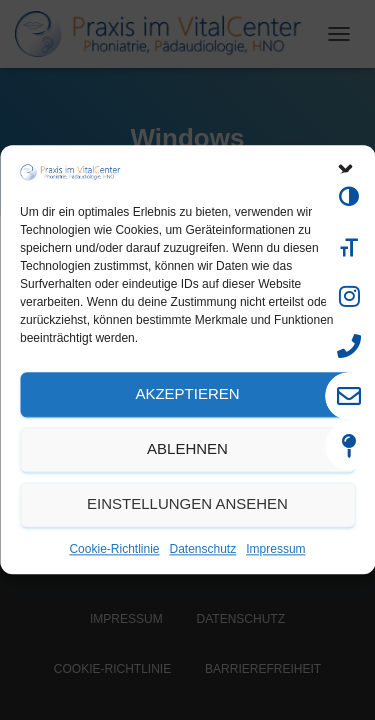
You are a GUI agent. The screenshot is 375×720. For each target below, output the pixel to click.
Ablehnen (187, 449)
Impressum (275, 549)
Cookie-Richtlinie (114, 549)
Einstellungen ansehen (187, 504)
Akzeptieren (187, 394)
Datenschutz (203, 549)
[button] (345, 172)
